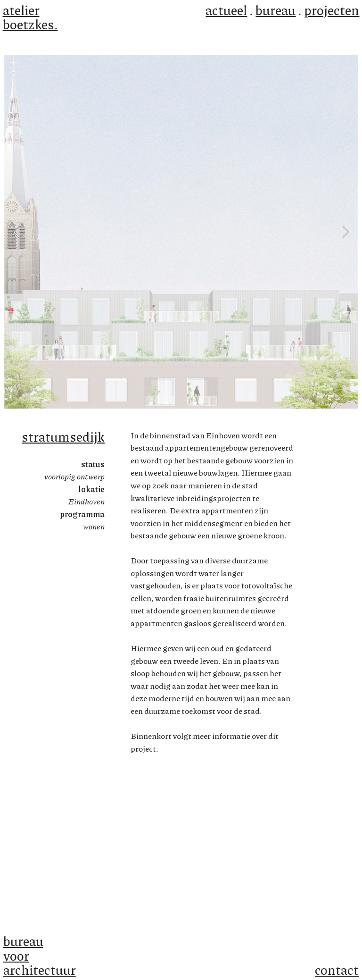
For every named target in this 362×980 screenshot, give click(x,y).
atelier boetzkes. (30, 17)
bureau (276, 10)
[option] (181, 232)
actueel (226, 10)
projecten (332, 10)
